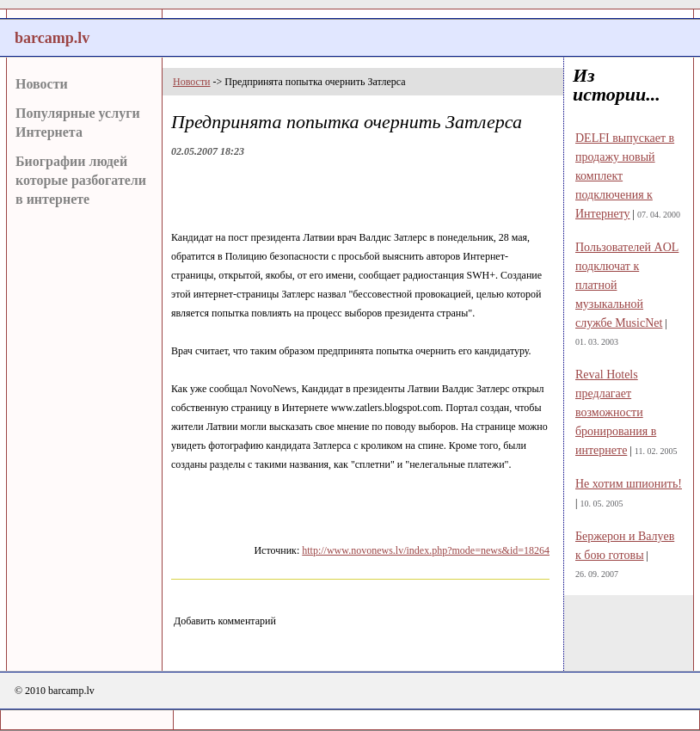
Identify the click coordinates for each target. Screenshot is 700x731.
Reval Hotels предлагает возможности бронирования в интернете (616, 412)
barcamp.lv (52, 38)
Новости (42, 84)
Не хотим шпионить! (629, 484)
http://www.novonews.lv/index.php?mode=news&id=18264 (426, 550)
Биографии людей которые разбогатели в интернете (81, 180)
